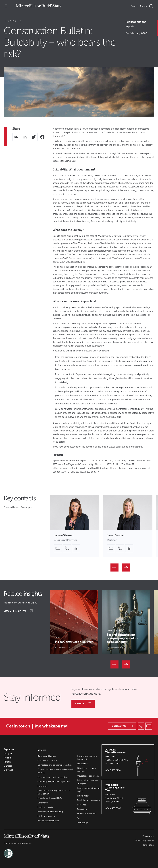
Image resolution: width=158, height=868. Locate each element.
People (8, 758)
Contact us (122, 726)
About (7, 762)
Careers (8, 766)
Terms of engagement (144, 840)
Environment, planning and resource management (54, 792)
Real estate (82, 805)
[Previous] (114, 567)
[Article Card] (74, 622)
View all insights (18, 611)
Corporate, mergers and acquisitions (54, 782)
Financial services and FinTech (51, 798)
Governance (43, 803)
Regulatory (82, 809)
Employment (43, 786)
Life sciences (83, 764)
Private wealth (83, 796)
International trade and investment (87, 758)
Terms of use (149, 845)
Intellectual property (46, 816)
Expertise (9, 750)
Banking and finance (47, 756)
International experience (48, 821)
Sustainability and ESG (87, 814)
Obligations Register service (89, 776)
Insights (15, 21)
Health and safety (45, 807)
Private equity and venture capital (89, 790)
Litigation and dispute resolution (87, 770)
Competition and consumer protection (55, 765)
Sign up (83, 704)
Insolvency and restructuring (50, 812)
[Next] (126, 567)
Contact (8, 770)
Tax (79, 818)
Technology (82, 823)
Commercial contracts (47, 760)
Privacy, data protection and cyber (87, 782)
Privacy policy (148, 836)
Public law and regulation (88, 800)
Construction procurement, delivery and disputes (55, 771)
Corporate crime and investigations (53, 777)
